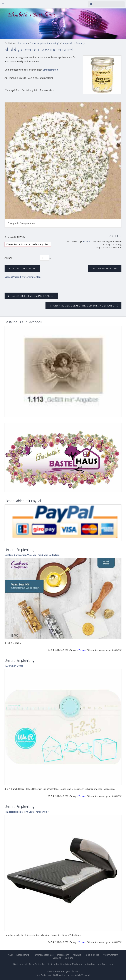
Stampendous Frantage (73, 43)
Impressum (63, 955)
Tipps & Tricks (92, 955)
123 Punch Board (14, 666)
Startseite (23, 43)
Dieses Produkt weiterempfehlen (23, 277)
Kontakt (77, 955)
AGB (10, 955)
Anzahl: (8, 258)
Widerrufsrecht (110, 955)
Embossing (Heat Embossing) (44, 43)
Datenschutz (23, 955)
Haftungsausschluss (43, 955)
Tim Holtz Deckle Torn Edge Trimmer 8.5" (27, 812)
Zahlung (69, 958)
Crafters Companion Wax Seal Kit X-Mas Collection (32, 555)
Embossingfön (50, 70)
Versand (87, 241)
